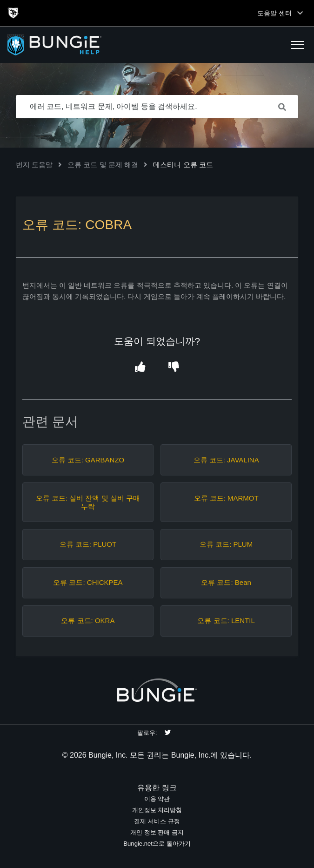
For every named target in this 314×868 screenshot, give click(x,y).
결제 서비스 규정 (157, 821)
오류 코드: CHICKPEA (88, 582)
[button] (297, 45)
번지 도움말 (34, 165)
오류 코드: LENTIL (226, 620)
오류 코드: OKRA (88, 620)
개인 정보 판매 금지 (157, 832)
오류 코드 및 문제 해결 (103, 165)
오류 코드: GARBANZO (88, 460)
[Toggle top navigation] (300, 13)
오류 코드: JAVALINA (226, 460)
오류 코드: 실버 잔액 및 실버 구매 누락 (88, 502)
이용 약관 (157, 799)
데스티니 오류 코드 (183, 165)
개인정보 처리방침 (157, 810)
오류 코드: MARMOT (226, 498)
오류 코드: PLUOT (88, 544)
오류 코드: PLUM (226, 544)
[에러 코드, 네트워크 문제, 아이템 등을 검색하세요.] (157, 107)
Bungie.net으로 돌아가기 (157, 844)
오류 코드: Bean (226, 582)
